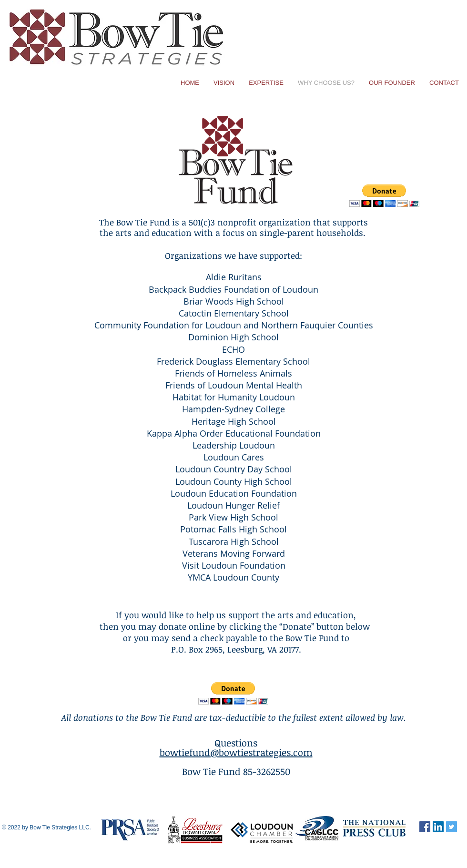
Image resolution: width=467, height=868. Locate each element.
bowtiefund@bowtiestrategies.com (236, 752)
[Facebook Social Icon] (425, 827)
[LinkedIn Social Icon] (438, 827)
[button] (384, 196)
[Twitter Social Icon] (452, 827)
